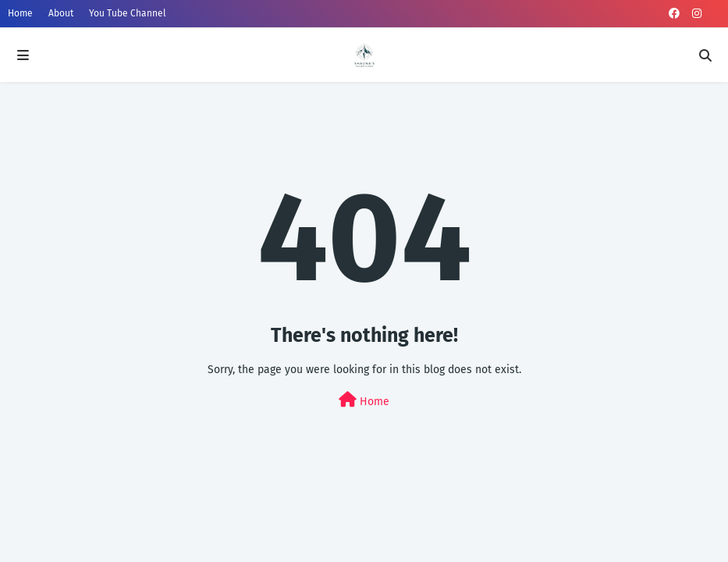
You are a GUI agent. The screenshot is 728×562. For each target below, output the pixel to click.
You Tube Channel (128, 13)
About (61, 13)
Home (20, 13)
